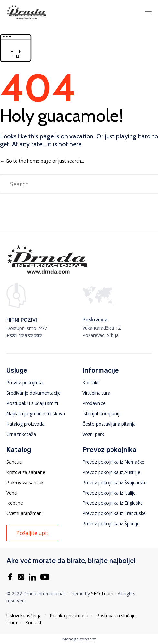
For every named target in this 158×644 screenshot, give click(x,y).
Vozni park (93, 434)
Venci (12, 493)
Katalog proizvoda (26, 424)
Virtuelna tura (96, 393)
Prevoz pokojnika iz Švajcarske (115, 483)
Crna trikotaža (21, 434)
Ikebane (15, 503)
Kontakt (91, 382)
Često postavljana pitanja (109, 424)
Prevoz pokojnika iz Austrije (111, 472)
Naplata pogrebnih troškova (36, 413)
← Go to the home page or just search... (42, 161)
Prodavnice (94, 403)
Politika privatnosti (69, 615)
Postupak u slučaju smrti (32, 403)
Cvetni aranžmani (25, 513)
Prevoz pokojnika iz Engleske (113, 503)
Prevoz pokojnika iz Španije (111, 523)
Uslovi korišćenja (24, 615)
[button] (32, 533)
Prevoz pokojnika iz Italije (109, 493)
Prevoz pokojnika (25, 382)
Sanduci (15, 462)
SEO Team (102, 594)
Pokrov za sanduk (25, 483)
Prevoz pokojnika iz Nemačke (113, 462)
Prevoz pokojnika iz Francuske (114, 513)
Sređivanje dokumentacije (34, 393)
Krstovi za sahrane (26, 472)
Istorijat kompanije (102, 413)
